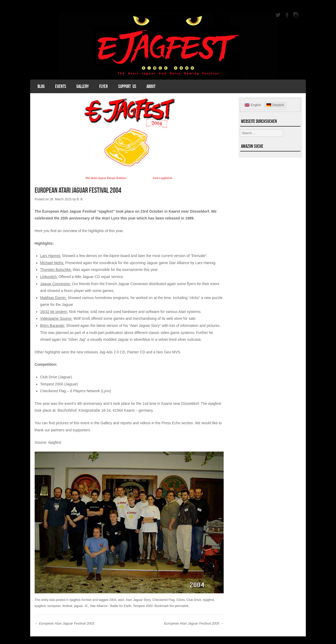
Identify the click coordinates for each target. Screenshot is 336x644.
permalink (182, 606)
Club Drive (194, 600)
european (54, 606)
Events (61, 86)
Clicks (181, 600)
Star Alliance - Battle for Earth (111, 606)
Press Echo (171, 423)
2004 (113, 600)
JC (86, 606)
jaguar (78, 606)
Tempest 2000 (143, 606)
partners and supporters (70, 430)
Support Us (127, 86)
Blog (41, 86)
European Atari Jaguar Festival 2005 (194, 623)
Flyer (103, 86)
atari (121, 600)
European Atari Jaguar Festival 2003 (64, 623)
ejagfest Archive (81, 600)
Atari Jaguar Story (138, 600)
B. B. (80, 199)
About (151, 86)
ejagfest (55, 442)
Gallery (83, 86)
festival (67, 606)
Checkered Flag (164, 600)
